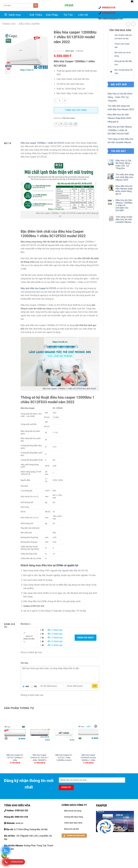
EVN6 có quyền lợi (67, 565)
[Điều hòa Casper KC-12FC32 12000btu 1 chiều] (15, 733)
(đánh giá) (70, 51)
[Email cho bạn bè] (66, 124)
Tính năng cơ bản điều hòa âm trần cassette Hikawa (120, 141)
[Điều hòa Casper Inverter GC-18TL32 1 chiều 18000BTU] (39, 733)
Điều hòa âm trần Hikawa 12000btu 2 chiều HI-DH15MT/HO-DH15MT (120, 130)
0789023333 (108, 13)
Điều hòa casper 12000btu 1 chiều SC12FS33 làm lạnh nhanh (68, 389)
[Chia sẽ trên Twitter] (61, 124)
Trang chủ (9, 24)
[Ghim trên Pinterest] (71, 124)
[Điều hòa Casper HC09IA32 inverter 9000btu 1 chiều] (88, 733)
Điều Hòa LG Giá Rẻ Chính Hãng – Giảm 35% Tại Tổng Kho (120, 97)
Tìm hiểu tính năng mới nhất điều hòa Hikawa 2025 (121, 108)
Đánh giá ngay (86, 638)
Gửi (95, 686)
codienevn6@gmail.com (112, 19)
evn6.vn (15, 823)
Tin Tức (69, 15)
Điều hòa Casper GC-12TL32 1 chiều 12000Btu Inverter (64, 758)
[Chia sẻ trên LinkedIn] (76, 124)
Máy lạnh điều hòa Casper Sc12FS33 (38, 288)
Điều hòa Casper (29, 24)
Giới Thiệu (36, 15)
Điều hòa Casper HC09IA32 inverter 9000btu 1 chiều (88, 758)
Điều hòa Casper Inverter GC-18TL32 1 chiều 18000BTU (39, 758)
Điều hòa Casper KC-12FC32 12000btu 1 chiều (15, 758)
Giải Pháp (53, 15)
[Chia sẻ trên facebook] (56, 124)
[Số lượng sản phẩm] (60, 101)
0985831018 (108, 8)
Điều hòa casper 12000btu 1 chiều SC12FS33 (42, 143)
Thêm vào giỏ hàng (76, 110)
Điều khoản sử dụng (73, 811)
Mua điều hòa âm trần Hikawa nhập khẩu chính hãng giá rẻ (119, 118)
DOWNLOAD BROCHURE (74, 836)
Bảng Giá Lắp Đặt (71, 829)
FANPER (101, 805)
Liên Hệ (83, 15)
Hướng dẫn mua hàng (74, 817)
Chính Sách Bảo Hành (73, 823)
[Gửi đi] (36, 6)
